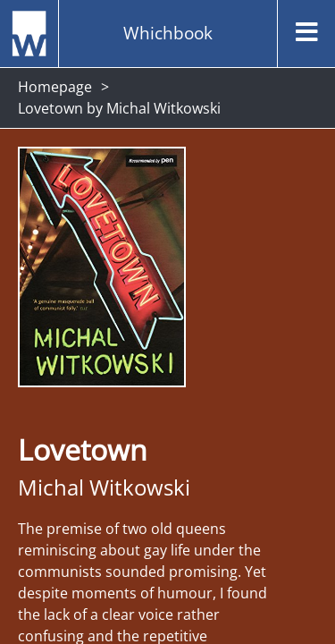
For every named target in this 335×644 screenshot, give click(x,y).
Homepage (55, 87)
